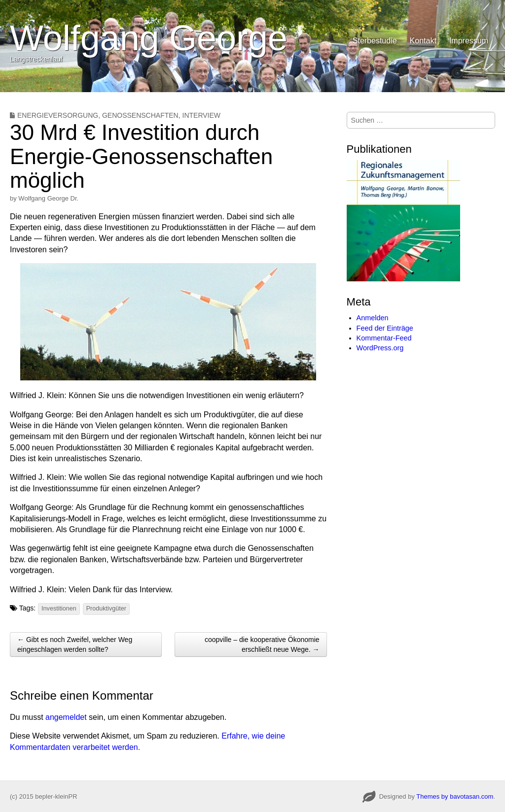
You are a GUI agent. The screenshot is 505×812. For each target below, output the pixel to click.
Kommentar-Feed (384, 338)
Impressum (469, 41)
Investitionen (59, 609)
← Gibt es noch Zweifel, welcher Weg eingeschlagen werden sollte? (75, 644)
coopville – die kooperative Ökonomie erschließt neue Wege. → (262, 644)
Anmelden (373, 318)
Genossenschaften (140, 115)
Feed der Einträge (385, 328)
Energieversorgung (58, 115)
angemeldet (66, 717)
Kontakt (423, 41)
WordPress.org (380, 348)
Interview (202, 115)
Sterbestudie (375, 41)
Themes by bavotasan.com (455, 796)
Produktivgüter (106, 609)
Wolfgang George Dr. (48, 198)
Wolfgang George (149, 38)
